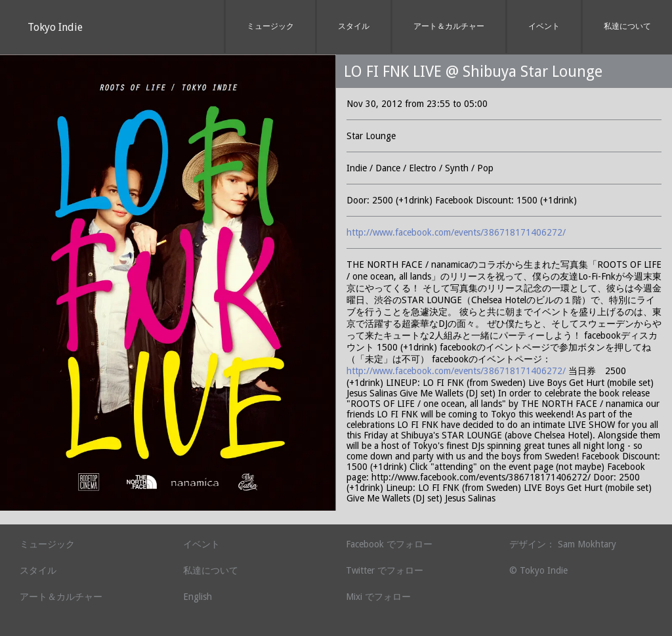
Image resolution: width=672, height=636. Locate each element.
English (198, 597)
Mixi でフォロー (378, 597)
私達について (627, 26)
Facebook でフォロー (389, 544)
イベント (544, 26)
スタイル (354, 26)
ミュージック (270, 26)
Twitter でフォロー (385, 570)
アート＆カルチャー (449, 26)
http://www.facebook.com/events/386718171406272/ (456, 232)
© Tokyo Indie (538, 570)
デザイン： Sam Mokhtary (563, 544)
